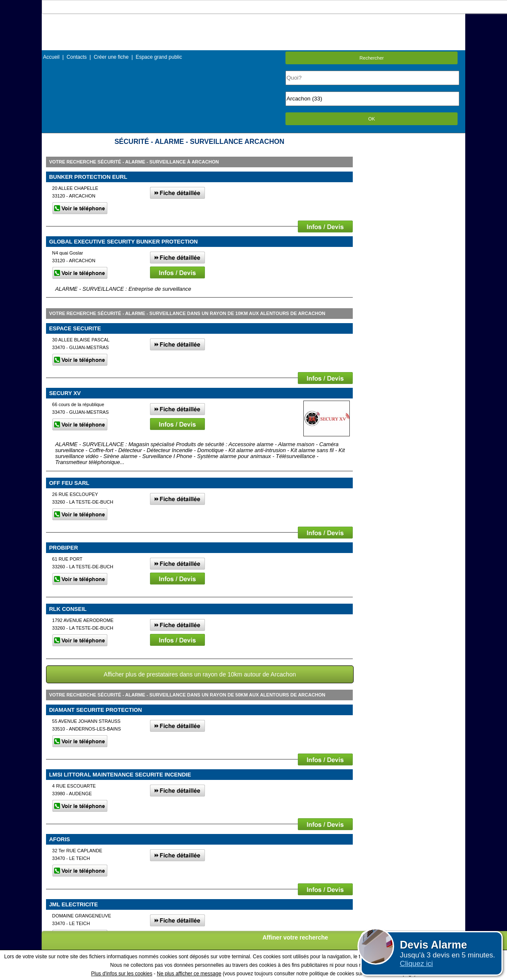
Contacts (76, 57)
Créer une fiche (111, 57)
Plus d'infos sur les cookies (122, 974)
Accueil (51, 57)
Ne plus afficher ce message (189, 974)
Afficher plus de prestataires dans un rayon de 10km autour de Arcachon (200, 674)
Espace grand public (159, 57)
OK (372, 119)
